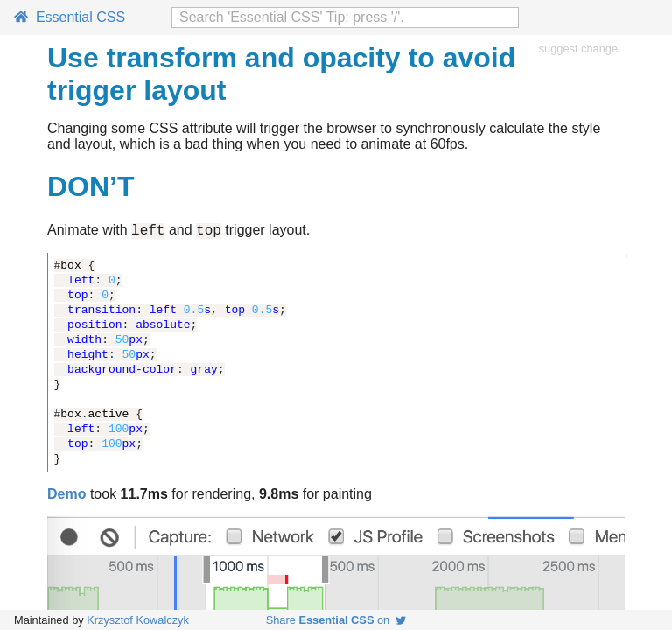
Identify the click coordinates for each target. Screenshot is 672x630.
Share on (336, 620)
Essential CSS (70, 17)
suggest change (578, 49)
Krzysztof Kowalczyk (138, 620)
